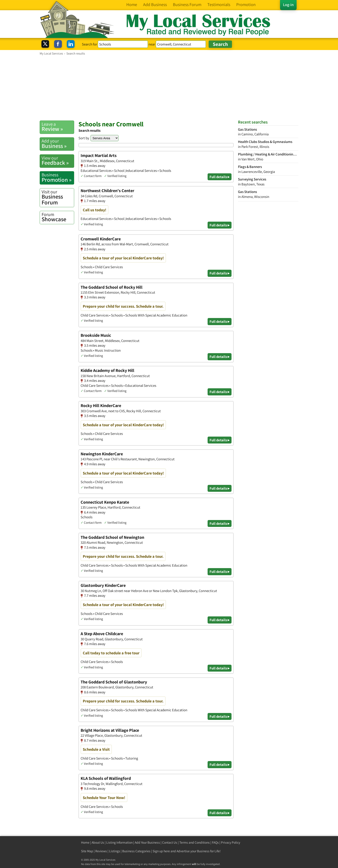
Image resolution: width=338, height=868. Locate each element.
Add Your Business (147, 842)
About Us (98, 842)
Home (85, 842)
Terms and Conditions (195, 842)
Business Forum (58, 197)
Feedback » (58, 161)
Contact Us (170, 842)
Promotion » (58, 177)
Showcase (58, 217)
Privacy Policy (231, 842)
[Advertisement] (169, 88)
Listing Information (119, 842)
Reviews (101, 851)
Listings (115, 851)
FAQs (215, 842)
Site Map (87, 851)
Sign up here (161, 851)
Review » (58, 127)
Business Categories (136, 851)
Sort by (84, 138)
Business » (58, 144)
